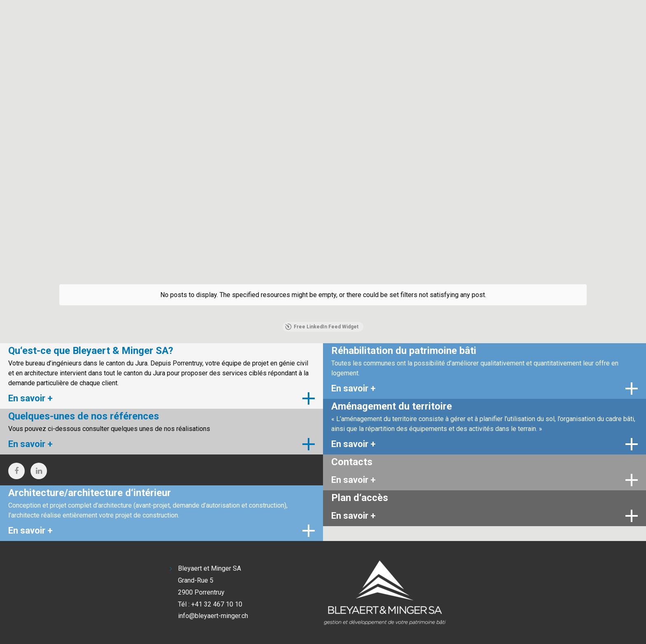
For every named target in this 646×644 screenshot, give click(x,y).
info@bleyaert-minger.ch (213, 616)
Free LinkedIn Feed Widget (322, 327)
